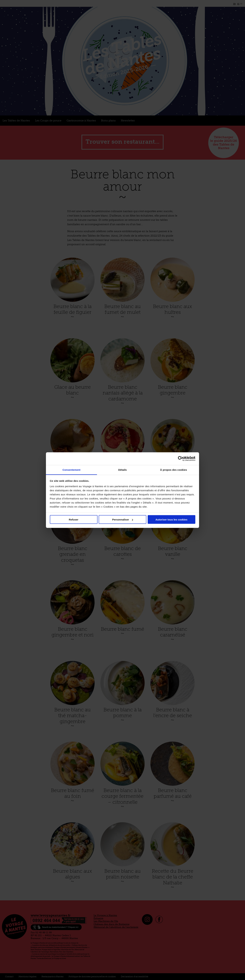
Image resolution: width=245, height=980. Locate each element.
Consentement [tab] (71, 470)
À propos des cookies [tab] (174, 470)
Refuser (74, 520)
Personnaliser (123, 520)
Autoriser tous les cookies (171, 520)
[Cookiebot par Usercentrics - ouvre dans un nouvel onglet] (180, 459)
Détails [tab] (122, 470)
